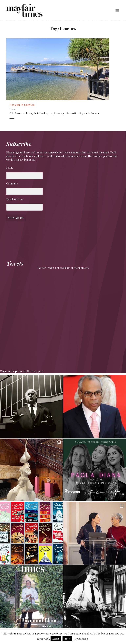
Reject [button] (67, 639)
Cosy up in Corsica (22, 105)
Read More (81, 639)
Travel (12, 109)
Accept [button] (56, 639)
